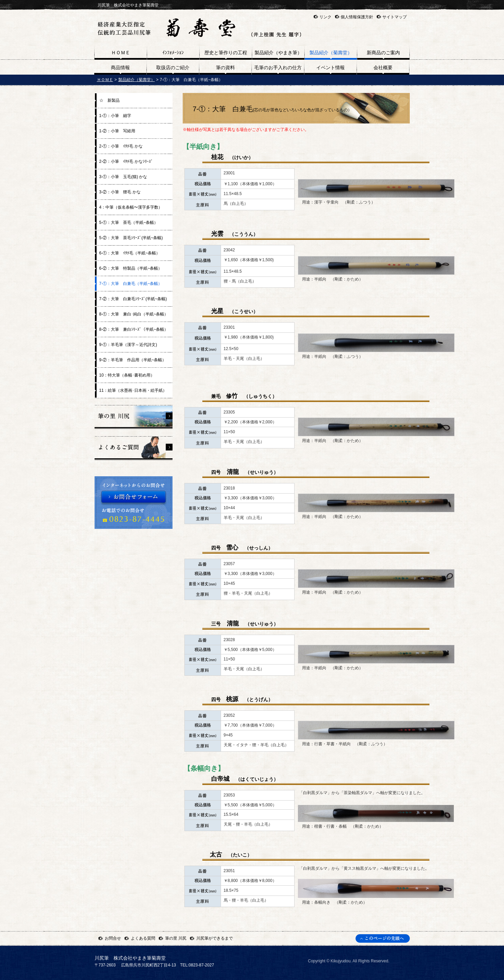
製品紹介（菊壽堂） (137, 80)
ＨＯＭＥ (105, 80)
